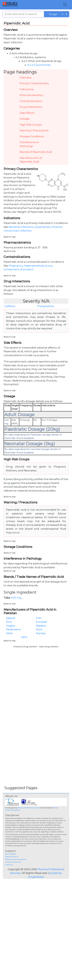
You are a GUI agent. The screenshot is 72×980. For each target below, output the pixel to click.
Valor (24, 637)
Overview (26, 78)
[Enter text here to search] (23, 14)
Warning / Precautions (34, 130)
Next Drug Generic (49, 647)
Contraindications (31, 101)
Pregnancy (16, 266)
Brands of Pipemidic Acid (36, 152)
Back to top (10, 237)
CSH (39, 618)
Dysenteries (43, 227)
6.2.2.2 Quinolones (39, 65)
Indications (27, 89)
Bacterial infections (21, 227)
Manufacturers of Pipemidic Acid (31, 160)
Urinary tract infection (18, 231)
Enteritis (57, 227)
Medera (41, 626)
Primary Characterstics (34, 83)
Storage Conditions (32, 136)
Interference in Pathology (29, 144)
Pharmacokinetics (31, 95)
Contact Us (9, 865)
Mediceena (13, 629)
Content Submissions (13, 862)
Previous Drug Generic (25, 647)
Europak (41, 622)
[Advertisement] (29, 678)
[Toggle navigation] (65, 4)
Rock (39, 629)
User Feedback (11, 854)
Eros (9, 622)
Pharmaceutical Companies (16, 859)
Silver (10, 633)
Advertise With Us (12, 857)
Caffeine (10, 306)
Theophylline (45, 306)
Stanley (41, 633)
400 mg (16, 598)
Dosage (25, 119)
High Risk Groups (31, 125)
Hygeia (11, 626)
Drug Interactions (31, 107)
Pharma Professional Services (29, 808)
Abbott (11, 618)
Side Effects (27, 113)
